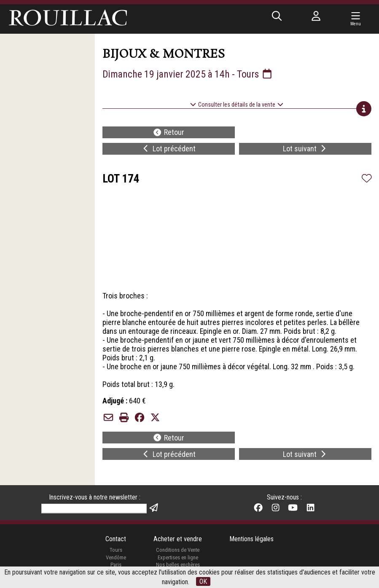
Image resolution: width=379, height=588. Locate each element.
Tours (116, 551)
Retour (168, 133)
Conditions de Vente (178, 551)
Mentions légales (251, 539)
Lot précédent (168, 149)
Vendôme (116, 558)
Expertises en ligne (178, 558)
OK (203, 581)
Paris (116, 565)
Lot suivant (305, 149)
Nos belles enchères (178, 565)
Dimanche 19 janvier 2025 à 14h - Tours (188, 74)
